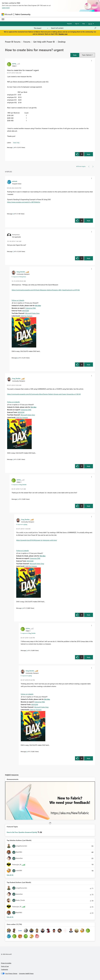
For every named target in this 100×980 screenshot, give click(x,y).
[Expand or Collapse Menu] (3, 19)
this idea (38, 305)
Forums (27, 42)
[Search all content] (74, 28)
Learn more (6, 8)
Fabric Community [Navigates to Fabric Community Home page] (23, 14)
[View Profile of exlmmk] (15, 181)
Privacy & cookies (6, 963)
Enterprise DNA (31, 308)
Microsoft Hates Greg (32, 313)
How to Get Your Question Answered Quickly (22, 832)
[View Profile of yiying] (14, 63)
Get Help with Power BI (44, 42)
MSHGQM (26, 311)
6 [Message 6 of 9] (27, 751)
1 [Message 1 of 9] (13, 147)
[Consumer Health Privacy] (26, 973)
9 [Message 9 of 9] (13, 214)
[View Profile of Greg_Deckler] (21, 272)
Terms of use (5, 966)
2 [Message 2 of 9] (13, 459)
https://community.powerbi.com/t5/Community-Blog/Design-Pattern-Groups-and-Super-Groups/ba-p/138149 (44, 394)
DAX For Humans (27, 316)
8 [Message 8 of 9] (18, 358)
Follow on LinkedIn (18, 300)
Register (70, 24)
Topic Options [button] (87, 55)
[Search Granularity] (41, 28)
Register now (63, 34)
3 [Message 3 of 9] (18, 499)
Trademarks (4, 969)
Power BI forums (13, 42)
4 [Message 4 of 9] (22, 608)
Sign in (77, 24)
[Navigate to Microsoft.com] (7, 14)
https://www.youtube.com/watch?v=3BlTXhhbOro (24, 202)
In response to (19, 277)
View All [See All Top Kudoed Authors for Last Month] (10, 917)
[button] (75, 55)
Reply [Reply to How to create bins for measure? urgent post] (89, 154)
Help (84, 24)
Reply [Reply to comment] (89, 221)
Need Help (16, 143)
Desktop (62, 42)
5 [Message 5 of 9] (27, 650)
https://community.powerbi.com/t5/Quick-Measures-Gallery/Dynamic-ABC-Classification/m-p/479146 (46, 290)
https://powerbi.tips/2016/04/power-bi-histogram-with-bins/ (37, 540)
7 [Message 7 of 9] (13, 251)
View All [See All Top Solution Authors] (10, 875)
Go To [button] (90, 24)
